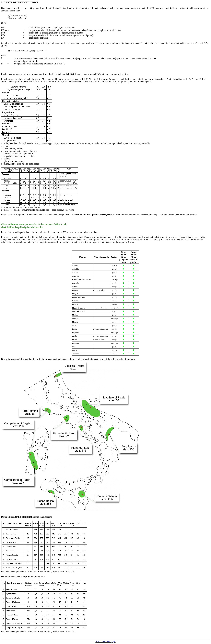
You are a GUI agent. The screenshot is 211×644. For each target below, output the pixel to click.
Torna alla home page (106, 642)
